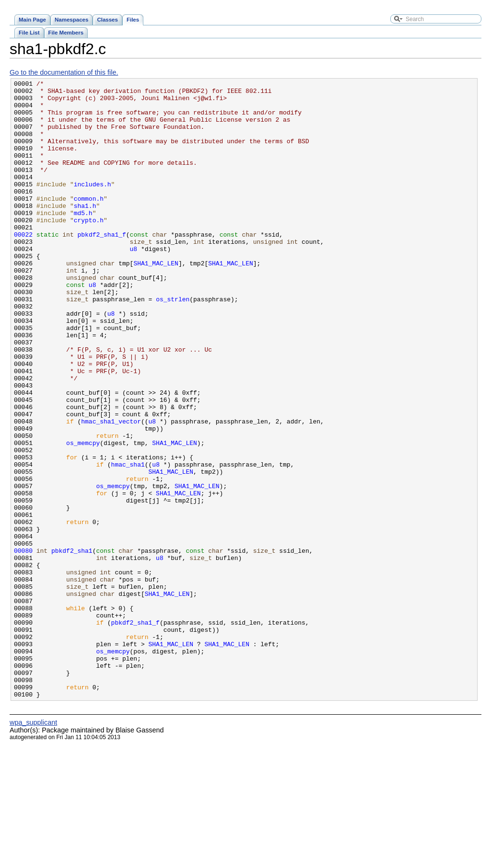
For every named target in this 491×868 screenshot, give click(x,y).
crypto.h (89, 249)
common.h (89, 223)
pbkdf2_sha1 (72, 645)
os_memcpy (83, 516)
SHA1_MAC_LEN (156, 300)
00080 (23, 645)
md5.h (83, 240)
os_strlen (173, 343)
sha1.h (85, 231)
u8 (134, 283)
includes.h (93, 206)
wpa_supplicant (33, 846)
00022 (23, 266)
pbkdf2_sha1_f (101, 266)
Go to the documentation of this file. (64, 72)
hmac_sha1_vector (111, 490)
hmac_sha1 (128, 542)
